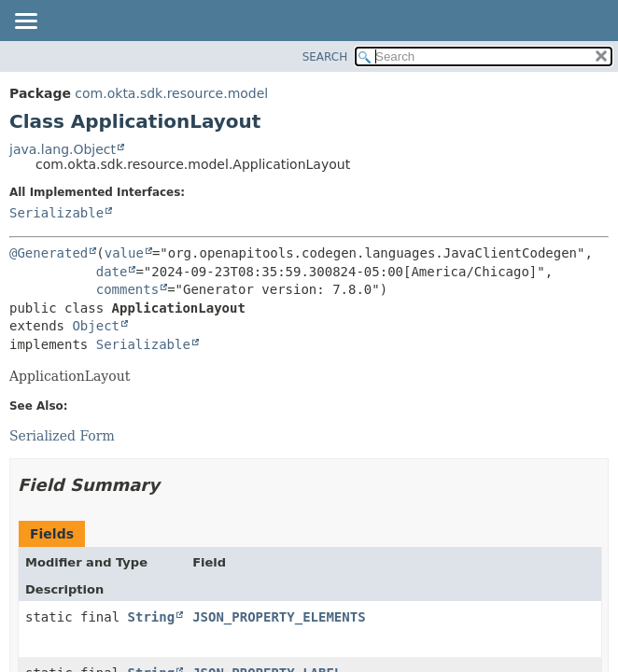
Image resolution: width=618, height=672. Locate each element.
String (152, 617)
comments (127, 289)
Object (96, 326)
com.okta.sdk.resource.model (171, 93)
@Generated (49, 253)
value (124, 253)
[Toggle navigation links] (25, 22)
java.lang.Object (63, 149)
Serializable (56, 213)
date (112, 272)
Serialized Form (62, 436)
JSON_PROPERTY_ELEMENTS (279, 617)
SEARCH (325, 57)
